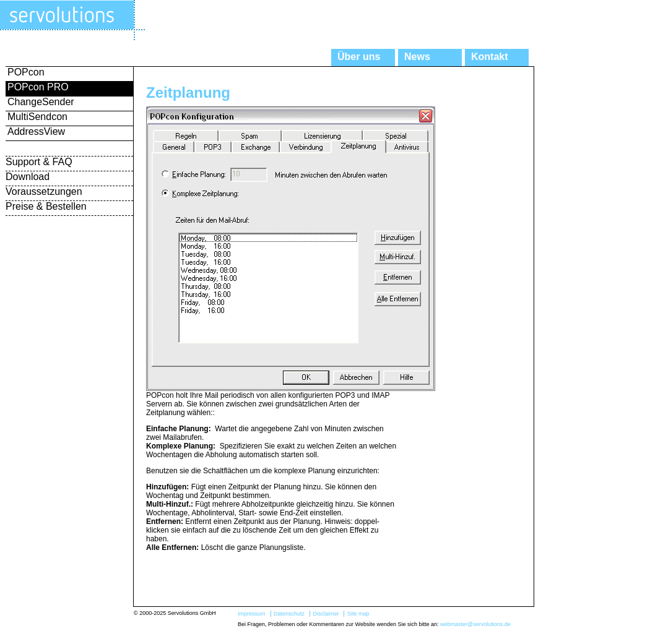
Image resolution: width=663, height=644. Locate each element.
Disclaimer (326, 614)
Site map (358, 614)
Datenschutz (289, 614)
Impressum (252, 614)
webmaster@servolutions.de (475, 624)
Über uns (359, 57)
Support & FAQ (39, 162)
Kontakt (490, 57)
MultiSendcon (37, 117)
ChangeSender (41, 102)
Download (28, 177)
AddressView (36, 131)
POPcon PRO (38, 87)
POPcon (26, 72)
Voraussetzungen (44, 191)
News (417, 57)
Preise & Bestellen (46, 206)
